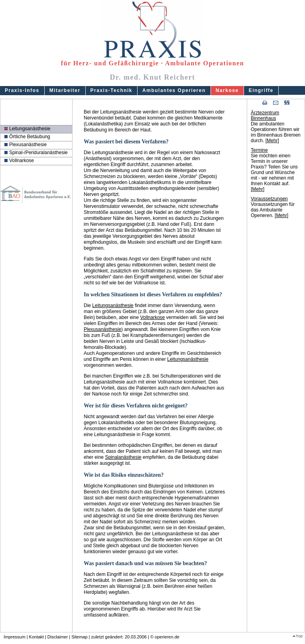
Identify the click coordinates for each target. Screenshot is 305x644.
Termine (259, 150)
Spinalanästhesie (123, 457)
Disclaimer (58, 637)
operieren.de (167, 637)
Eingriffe (261, 90)
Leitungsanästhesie (30, 129)
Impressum (14, 637)
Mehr (272, 141)
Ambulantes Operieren (174, 90)
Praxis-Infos (22, 90)
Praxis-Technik (111, 90)
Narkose (227, 90)
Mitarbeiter (65, 90)
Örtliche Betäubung (30, 137)
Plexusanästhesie (28, 145)
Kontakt (36, 637)
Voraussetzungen (269, 199)
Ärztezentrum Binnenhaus (265, 115)
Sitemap (79, 637)
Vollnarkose (22, 161)
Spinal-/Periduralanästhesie (38, 153)
